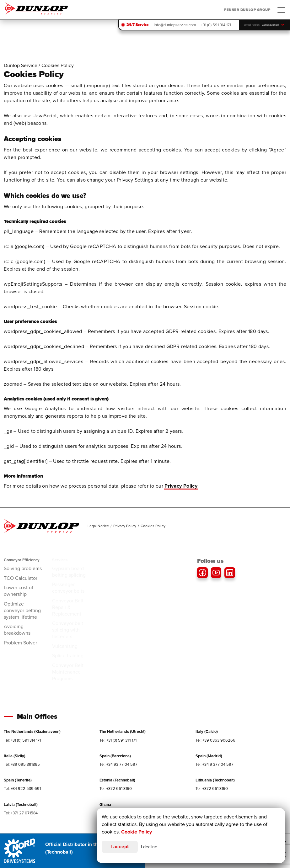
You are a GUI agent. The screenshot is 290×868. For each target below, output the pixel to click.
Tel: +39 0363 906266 (215, 740)
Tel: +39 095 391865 (22, 764)
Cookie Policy (137, 832)
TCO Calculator (21, 578)
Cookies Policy (153, 526)
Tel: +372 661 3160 (116, 789)
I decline (149, 847)
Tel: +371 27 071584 (21, 813)
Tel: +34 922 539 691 (22, 789)
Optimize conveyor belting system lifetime (22, 610)
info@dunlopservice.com (175, 25)
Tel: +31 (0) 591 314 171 (22, 740)
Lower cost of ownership (19, 591)
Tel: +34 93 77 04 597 (118, 764)
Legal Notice (98, 526)
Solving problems (23, 568)
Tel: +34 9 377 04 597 (215, 764)
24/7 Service (138, 25)
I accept (120, 847)
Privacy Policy (181, 486)
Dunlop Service (21, 65)
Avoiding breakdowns (17, 630)
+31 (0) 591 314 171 (216, 25)
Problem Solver (20, 643)
